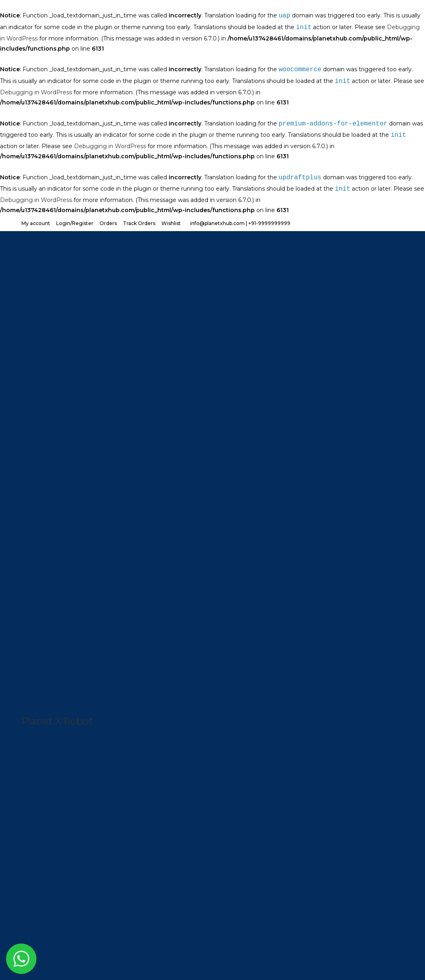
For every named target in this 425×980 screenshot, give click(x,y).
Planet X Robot (57, 721)
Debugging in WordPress (36, 92)
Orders (108, 223)
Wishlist (171, 223)
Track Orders (139, 223)
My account (36, 223)
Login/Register (75, 223)
